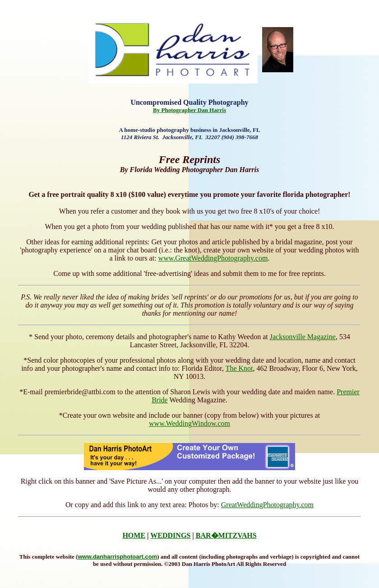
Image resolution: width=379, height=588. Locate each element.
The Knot (239, 368)
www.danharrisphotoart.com (117, 557)
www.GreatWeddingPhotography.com (213, 258)
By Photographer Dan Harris (189, 110)
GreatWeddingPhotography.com (267, 505)
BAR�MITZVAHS (226, 535)
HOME (134, 535)
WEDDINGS (170, 535)
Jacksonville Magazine (303, 337)
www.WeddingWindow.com (189, 423)
